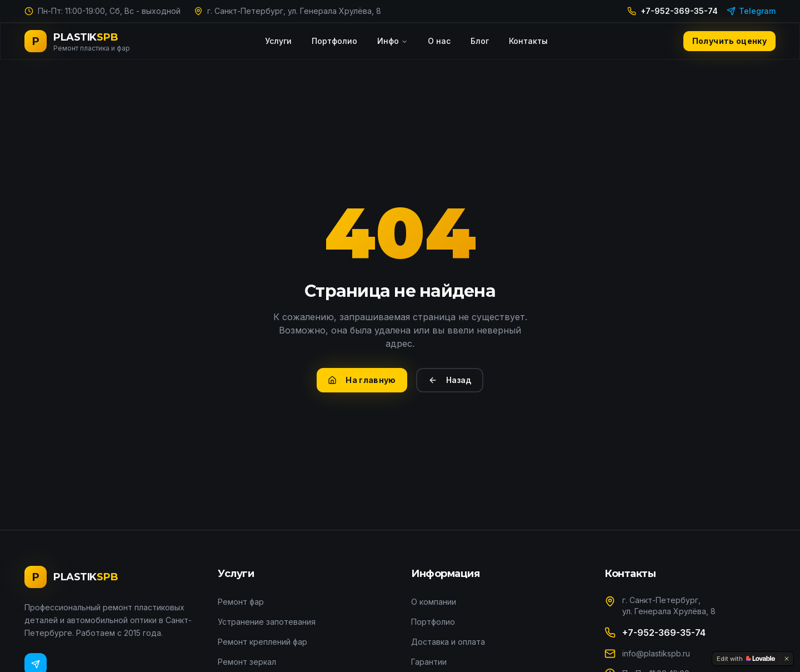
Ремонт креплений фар (262, 642)
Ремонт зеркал (247, 662)
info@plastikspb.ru (656, 653)
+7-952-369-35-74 (672, 11)
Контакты (528, 41)
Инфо (392, 41)
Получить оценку (729, 41)
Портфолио (334, 41)
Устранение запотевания (267, 622)
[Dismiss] (787, 659)
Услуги (278, 41)
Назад (450, 380)
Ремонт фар (241, 602)
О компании (434, 602)
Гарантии (429, 662)
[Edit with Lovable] (746, 659)
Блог (480, 41)
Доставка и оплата (448, 642)
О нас (439, 41)
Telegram (751, 11)
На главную (362, 380)
